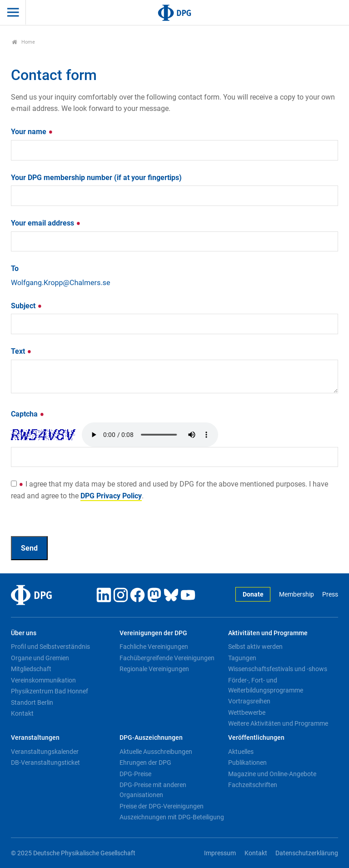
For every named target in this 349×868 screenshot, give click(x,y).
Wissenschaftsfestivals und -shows (278, 669)
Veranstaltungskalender (45, 752)
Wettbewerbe (247, 712)
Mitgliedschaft (31, 669)
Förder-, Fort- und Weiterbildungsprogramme (266, 685)
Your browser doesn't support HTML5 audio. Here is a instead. (150, 435)
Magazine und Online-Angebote (272, 774)
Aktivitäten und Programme (268, 633)
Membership (297, 595)
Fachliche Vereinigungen (154, 647)
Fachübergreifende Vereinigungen (167, 658)
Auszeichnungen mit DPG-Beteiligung (172, 817)
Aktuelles (241, 752)
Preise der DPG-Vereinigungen (162, 806)
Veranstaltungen (35, 738)
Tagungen (242, 658)
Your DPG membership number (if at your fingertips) (96, 178)
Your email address (46, 223)
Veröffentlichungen (256, 738)
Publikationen (247, 763)
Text (21, 351)
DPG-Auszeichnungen (151, 738)
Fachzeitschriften (253, 785)
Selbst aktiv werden (255, 647)
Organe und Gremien (40, 658)
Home (23, 42)
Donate (253, 595)
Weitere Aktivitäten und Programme (278, 723)
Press (330, 595)
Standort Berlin (32, 702)
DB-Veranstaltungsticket (45, 763)
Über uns (24, 633)
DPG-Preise (135, 774)
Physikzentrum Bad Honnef (50, 691)
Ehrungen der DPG (145, 763)
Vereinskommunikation (43, 680)
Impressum (220, 853)
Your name (32, 132)
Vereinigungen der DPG (153, 633)
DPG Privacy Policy (111, 496)
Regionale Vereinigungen (154, 669)
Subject (27, 306)
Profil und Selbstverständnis (50, 647)
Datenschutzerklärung (307, 853)
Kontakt (22, 713)
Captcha (28, 414)
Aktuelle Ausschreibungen (156, 752)
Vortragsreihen (249, 701)
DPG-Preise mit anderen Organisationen (153, 790)
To (15, 268)
